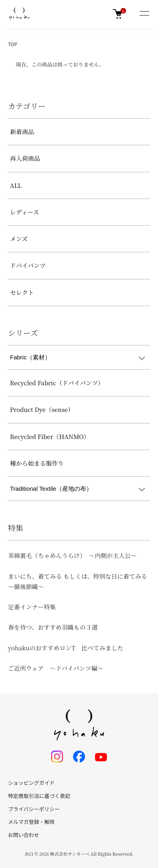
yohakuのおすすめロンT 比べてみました (66, 648)
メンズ (19, 239)
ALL (16, 185)
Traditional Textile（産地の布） (51, 489)
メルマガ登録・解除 (31, 822)
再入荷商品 (25, 158)
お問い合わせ (24, 835)
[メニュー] (144, 14)
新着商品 (22, 132)
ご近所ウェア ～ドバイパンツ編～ (56, 668)
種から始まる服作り (37, 463)
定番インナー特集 (32, 607)
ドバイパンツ (28, 265)
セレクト (22, 292)
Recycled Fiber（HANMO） (50, 436)
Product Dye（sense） (42, 409)
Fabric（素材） (30, 357)
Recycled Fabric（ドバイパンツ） (57, 383)
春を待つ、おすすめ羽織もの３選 (53, 627)
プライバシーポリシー (34, 809)
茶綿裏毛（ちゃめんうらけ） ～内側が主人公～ (72, 555)
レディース (25, 212)
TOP (13, 44)
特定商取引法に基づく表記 (39, 796)
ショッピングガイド (31, 783)
